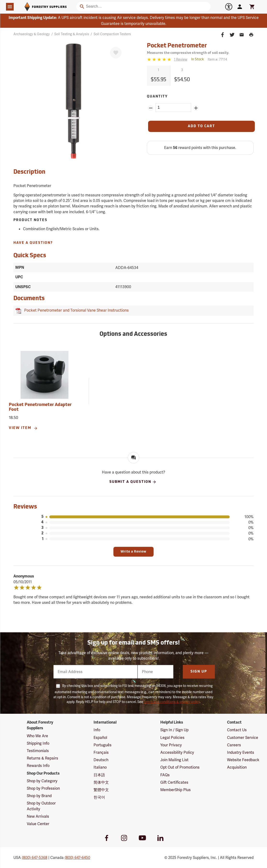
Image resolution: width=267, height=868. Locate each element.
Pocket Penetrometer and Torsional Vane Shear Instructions (75, 310)
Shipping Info (38, 743)
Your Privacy (171, 745)
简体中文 (101, 782)
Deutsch (101, 760)
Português (103, 745)
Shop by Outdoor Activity (41, 806)
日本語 (99, 775)
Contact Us (237, 730)
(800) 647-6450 (77, 858)
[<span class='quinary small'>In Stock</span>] (197, 60)
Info (97, 730)
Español (100, 738)
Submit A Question (133, 482)
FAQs (165, 775)
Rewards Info (38, 766)
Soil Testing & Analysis (72, 34)
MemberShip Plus (175, 790)
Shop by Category (42, 781)
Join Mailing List (174, 760)
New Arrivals (38, 816)
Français (101, 752)
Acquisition (237, 767)
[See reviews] (181, 60)
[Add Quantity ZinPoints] (196, 108)
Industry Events (241, 752)
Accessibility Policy (177, 752)
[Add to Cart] (201, 126)
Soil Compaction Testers (112, 34)
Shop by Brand (39, 796)
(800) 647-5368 (35, 858)
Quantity (157, 97)
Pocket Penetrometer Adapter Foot (40, 407)
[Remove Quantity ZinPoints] (151, 108)
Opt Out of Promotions (180, 767)
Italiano (100, 767)
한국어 (99, 797)
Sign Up (199, 672)
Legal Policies (172, 738)
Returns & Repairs (42, 758)
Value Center (38, 824)
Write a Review (133, 552)
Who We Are (37, 736)
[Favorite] (116, 53)
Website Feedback (243, 760)
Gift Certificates (174, 782)
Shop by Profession (43, 788)
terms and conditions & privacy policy (172, 702)
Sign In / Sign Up (174, 730)
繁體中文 (101, 790)
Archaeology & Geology (32, 34)
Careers (234, 745)
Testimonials (38, 751)
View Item (23, 428)
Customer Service (243, 738)
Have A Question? (33, 243)
